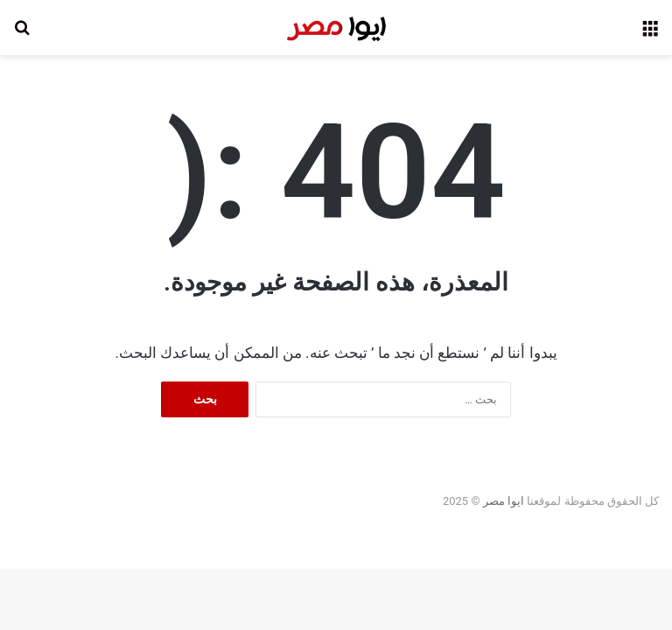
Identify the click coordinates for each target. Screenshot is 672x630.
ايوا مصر (504, 501)
